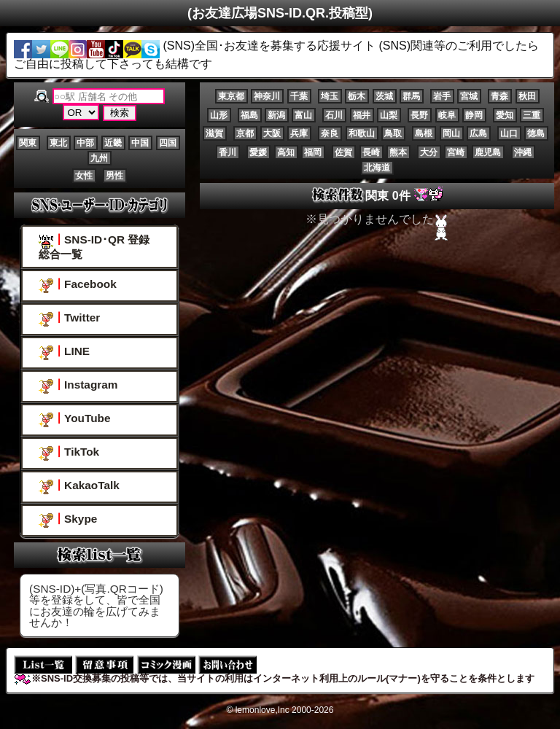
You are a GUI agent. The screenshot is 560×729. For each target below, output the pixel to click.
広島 (478, 133)
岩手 (442, 96)
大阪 (272, 133)
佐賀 (343, 152)
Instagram (78, 386)
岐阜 (447, 115)
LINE (64, 352)
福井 (362, 115)
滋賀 (214, 133)
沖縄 (523, 152)
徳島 (536, 133)
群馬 (411, 96)
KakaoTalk (79, 487)
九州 (99, 158)
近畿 (113, 143)
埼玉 (330, 96)
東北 (58, 143)
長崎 (371, 152)
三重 (532, 115)
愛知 (505, 115)
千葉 (299, 96)
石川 (334, 115)
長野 (419, 115)
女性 (84, 176)
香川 (227, 152)
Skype (68, 520)
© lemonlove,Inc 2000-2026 (280, 710)
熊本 (398, 152)
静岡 (474, 115)
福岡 (313, 152)
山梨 (389, 115)
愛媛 (258, 152)
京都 (245, 133)
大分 (429, 152)
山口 (509, 133)
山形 (219, 115)
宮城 (469, 96)
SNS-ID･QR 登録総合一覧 (94, 247)
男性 (114, 176)
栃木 (357, 96)
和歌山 (362, 133)
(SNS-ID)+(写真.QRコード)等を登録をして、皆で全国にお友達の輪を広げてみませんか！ (96, 605)
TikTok (69, 453)
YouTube (74, 420)
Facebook (78, 285)
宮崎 (456, 152)
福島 (249, 115)
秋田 (527, 96)
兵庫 (299, 133)
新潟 (276, 115)
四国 (168, 143)
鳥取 (393, 133)
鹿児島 (488, 152)
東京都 (231, 96)
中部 (85, 143)
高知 (286, 152)
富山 (303, 115)
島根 (424, 133)
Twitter (69, 319)
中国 (140, 143)
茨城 (384, 96)
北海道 (377, 168)
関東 (28, 143)
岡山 (451, 133)
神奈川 (267, 96)
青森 (499, 96)
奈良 (330, 133)
